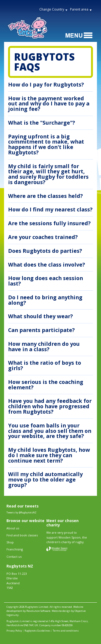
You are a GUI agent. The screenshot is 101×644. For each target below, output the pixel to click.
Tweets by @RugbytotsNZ (21, 512)
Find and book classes (22, 535)
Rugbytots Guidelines (37, 631)
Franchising (15, 549)
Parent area (79, 9)
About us (13, 528)
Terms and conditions (66, 631)
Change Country (52, 9)
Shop (10, 542)
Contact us (14, 557)
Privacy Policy (14, 631)
